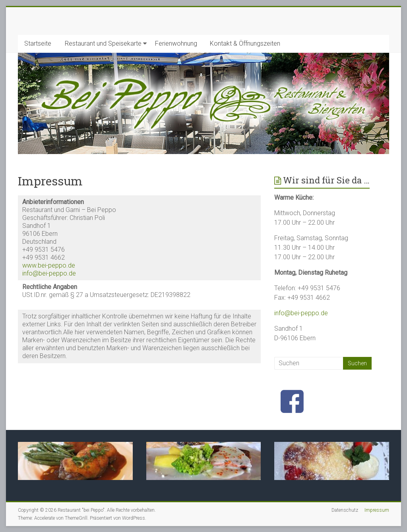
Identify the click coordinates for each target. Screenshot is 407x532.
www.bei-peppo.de (49, 265)
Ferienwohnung (176, 43)
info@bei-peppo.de (49, 273)
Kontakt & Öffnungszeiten (245, 43)
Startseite (38, 43)
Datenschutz (345, 510)
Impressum (377, 510)
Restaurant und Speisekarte (103, 43)
